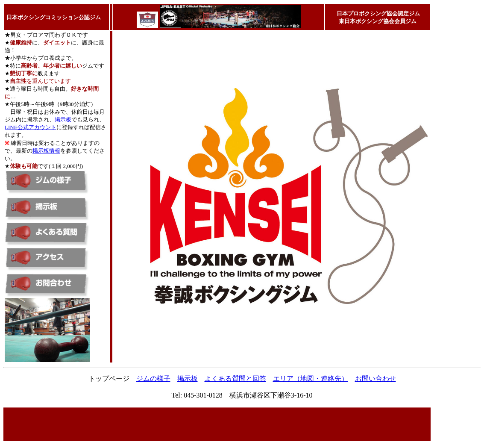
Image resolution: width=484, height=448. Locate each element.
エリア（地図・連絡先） (311, 379)
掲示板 (63, 119)
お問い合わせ (375, 379)
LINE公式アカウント (31, 127)
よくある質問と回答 (235, 379)
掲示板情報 (46, 151)
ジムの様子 (153, 379)
